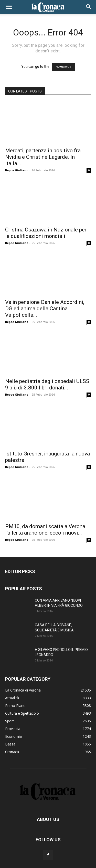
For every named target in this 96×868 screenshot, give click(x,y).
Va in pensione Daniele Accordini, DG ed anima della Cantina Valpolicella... (45, 309)
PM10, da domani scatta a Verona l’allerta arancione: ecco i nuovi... (45, 530)
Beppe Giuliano (17, 170)
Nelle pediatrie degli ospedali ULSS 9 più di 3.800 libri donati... (47, 384)
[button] (9, 7)
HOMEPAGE (63, 67)
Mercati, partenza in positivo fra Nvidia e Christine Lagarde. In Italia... (43, 157)
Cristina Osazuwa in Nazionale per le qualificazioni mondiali (46, 233)
